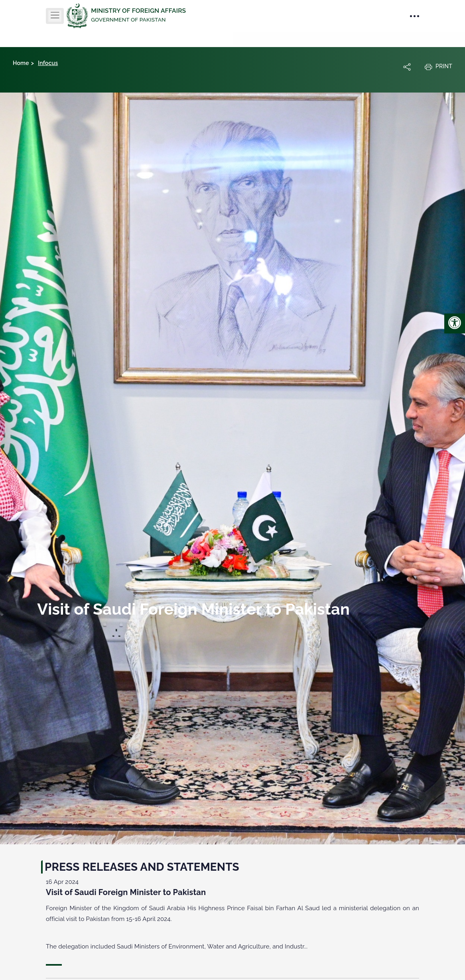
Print (438, 67)
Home (21, 63)
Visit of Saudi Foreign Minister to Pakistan (126, 892)
